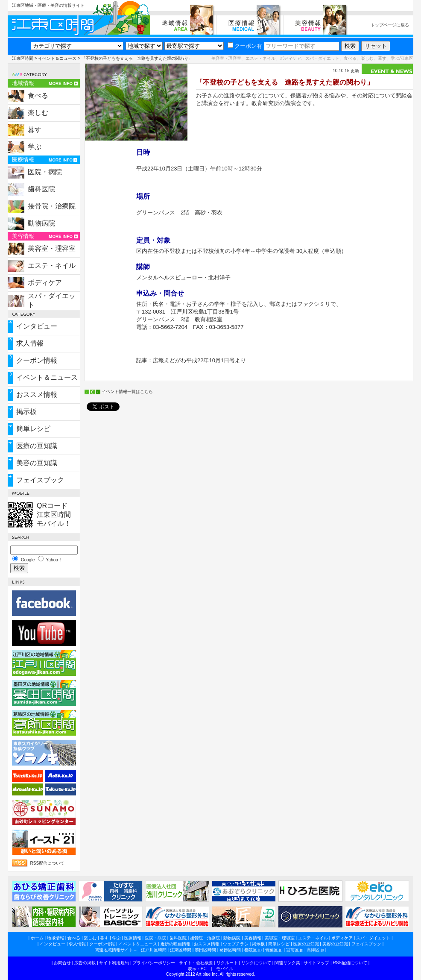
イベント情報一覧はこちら (127, 392)
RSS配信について (48, 863)
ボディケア (45, 283)
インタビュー (37, 326)
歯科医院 (41, 189)
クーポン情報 (37, 360)
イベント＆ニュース (57, 58)
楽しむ (38, 113)
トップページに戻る (390, 25)
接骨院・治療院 (52, 206)
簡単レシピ (33, 429)
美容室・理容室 (52, 248)
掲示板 (26, 412)
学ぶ (35, 147)
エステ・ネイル (52, 266)
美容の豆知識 (37, 463)
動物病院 (41, 223)
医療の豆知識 (37, 446)
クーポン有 (245, 46)
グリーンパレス (156, 213)
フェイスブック (40, 480)
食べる (38, 95)
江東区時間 (23, 58)
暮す (35, 130)
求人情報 (30, 343)
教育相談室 (209, 319)
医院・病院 (45, 172)
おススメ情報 (37, 395)
